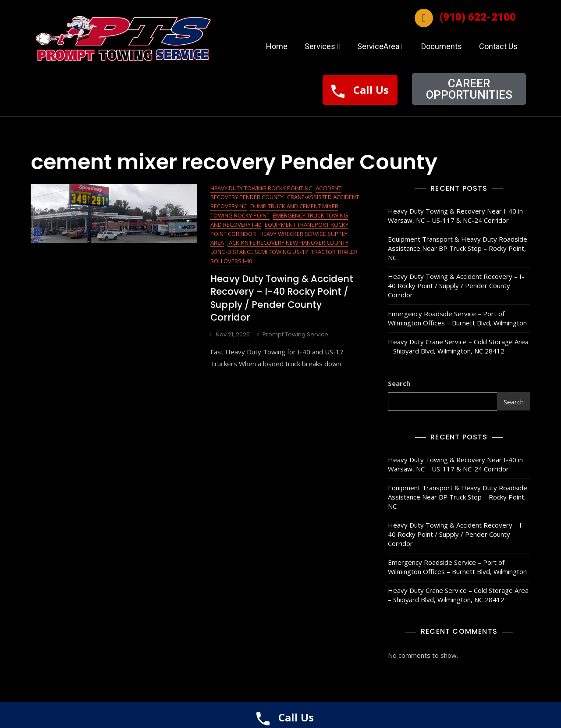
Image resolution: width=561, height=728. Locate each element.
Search (399, 383)
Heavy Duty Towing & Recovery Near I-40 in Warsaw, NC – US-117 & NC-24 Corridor (455, 216)
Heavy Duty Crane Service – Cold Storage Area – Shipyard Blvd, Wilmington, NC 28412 (458, 346)
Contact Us (498, 46)
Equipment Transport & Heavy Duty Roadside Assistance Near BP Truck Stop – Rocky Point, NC (458, 248)
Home (277, 46)
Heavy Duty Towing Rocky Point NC (261, 188)
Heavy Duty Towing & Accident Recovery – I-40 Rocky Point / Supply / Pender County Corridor (282, 298)
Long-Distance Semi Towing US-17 (259, 252)
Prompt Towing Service (295, 334)
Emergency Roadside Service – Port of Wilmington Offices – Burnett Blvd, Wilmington (457, 318)
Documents (442, 46)
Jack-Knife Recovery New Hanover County (288, 243)
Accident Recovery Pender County (276, 193)
